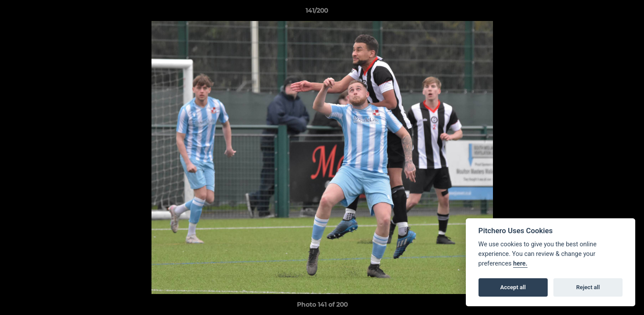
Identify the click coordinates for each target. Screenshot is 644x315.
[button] (607, 13)
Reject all (588, 287)
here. (520, 264)
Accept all (513, 287)
